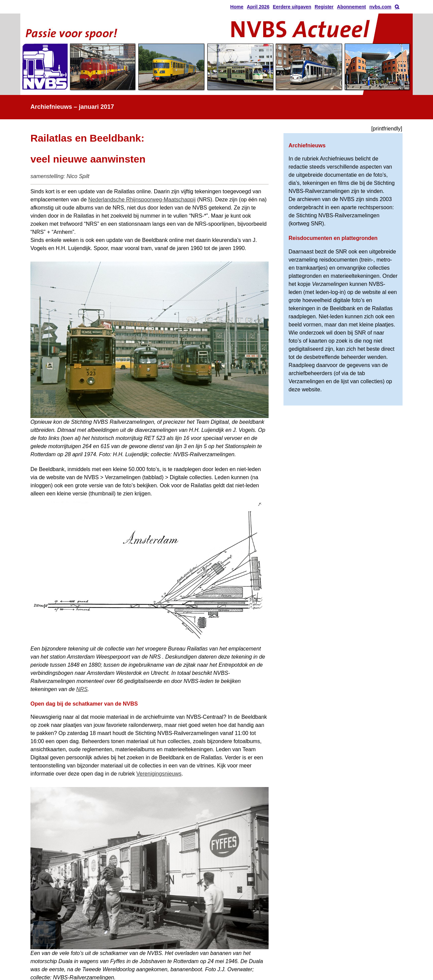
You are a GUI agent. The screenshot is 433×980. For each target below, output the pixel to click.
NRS (82, 689)
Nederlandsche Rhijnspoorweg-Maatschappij (142, 200)
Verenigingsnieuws (159, 774)
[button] (397, 7)
